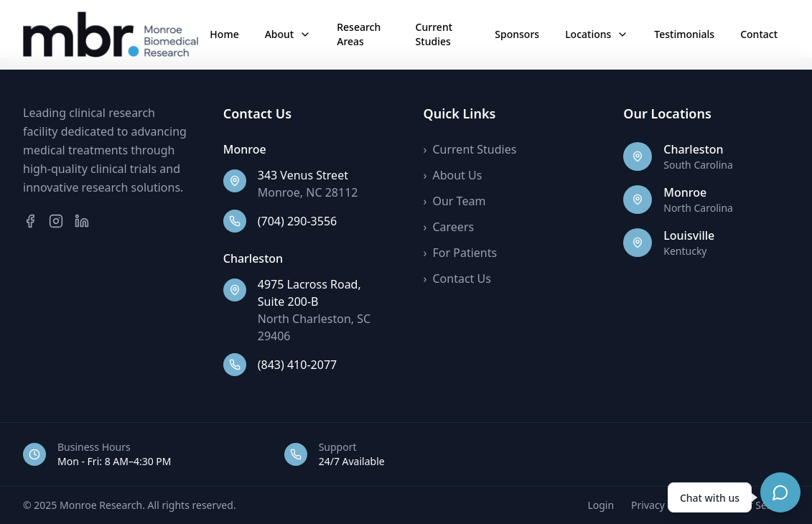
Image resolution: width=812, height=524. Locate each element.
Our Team (455, 201)
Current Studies (434, 34)
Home (224, 34)
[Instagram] (56, 221)
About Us (453, 175)
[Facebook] (30, 221)
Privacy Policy (663, 505)
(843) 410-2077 (297, 365)
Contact (759, 34)
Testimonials (684, 34)
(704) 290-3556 (297, 221)
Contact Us (457, 279)
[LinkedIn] (82, 221)
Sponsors (517, 34)
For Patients (461, 253)
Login (601, 505)
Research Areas (359, 34)
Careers (449, 227)
